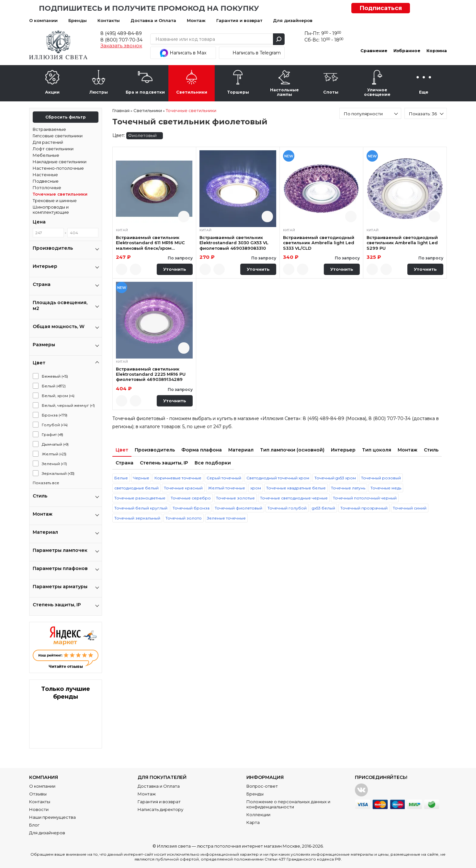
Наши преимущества (52, 817)
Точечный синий (410, 508)
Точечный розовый (381, 478)
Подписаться (381, 8)
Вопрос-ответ (262, 786)
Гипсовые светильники (58, 136)
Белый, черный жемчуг (68, 405)
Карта (253, 822)
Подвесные (46, 181)
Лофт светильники (53, 149)
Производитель (155, 450)
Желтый (54, 454)
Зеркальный (58, 473)
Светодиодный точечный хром (278, 478)
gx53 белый (323, 508)
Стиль (431, 450)
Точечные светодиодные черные (294, 498)
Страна (125, 463)
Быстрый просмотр (184, 217)
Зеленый (54, 464)
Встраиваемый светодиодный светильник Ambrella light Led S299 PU (402, 243)
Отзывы (38, 794)
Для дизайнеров (293, 20)
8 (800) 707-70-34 (121, 40)
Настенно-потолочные (58, 168)
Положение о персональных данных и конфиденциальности (288, 804)
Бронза (55, 415)
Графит (52, 434)
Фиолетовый (144, 136)
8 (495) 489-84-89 (121, 33)
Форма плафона (202, 450)
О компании (43, 20)
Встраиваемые (49, 129)
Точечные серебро (191, 498)
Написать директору (160, 809)
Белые (121, 478)
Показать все (46, 483)
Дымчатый (55, 444)
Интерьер (343, 450)
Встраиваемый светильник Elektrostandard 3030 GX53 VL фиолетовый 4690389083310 (234, 243)
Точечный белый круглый (141, 508)
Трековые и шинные (55, 200)
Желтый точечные (227, 488)
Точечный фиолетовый (238, 508)
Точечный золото (184, 518)
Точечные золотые (235, 498)
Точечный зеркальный (137, 518)
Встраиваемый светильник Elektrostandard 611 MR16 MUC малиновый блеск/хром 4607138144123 (150, 243)
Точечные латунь (348, 488)
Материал (241, 450)
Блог (34, 825)
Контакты (109, 20)
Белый (54, 386)
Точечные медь (386, 488)
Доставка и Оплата (153, 20)
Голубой (55, 425)
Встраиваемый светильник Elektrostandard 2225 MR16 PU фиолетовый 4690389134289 (151, 374)
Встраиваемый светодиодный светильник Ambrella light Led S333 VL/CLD (319, 243)
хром (256, 488)
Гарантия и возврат (239, 20)
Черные (141, 478)
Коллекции (258, 815)
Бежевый (55, 376)
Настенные (45, 175)
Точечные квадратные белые (296, 488)
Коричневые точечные (178, 478)
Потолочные (47, 188)
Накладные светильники (60, 162)
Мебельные (46, 155)
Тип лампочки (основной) (292, 450)
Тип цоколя (377, 450)
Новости (39, 809)
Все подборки (213, 463)
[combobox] (370, 113)
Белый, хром (58, 396)
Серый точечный (224, 478)
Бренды (78, 20)
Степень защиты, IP (164, 463)
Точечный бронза (191, 508)
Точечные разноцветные (140, 498)
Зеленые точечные (226, 518)
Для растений (48, 142)
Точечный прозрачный (364, 508)
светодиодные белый (136, 488)
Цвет (122, 450)
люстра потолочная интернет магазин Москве (249, 846)
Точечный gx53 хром (335, 478)
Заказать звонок (121, 46)
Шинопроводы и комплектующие (51, 210)
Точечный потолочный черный (365, 498)
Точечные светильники (60, 194)
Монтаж (196, 20)
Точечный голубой (287, 508)
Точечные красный (183, 488)
